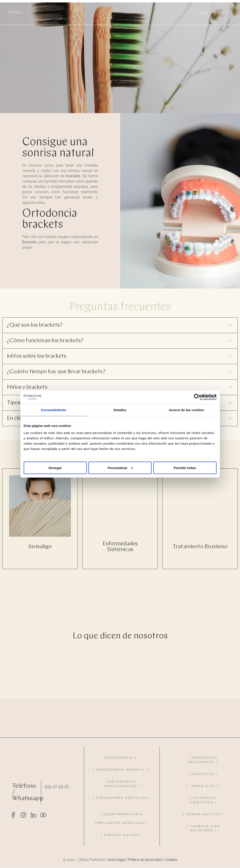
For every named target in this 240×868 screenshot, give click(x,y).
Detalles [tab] (120, 410)
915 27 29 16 (57, 787)
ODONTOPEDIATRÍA (123, 814)
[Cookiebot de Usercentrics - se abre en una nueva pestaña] (197, 397)
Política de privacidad (145, 860)
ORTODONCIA (119, 758)
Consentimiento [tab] (54, 410)
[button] (120, 325)
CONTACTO (203, 774)
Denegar (55, 468)
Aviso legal (116, 860)
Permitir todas (185, 468)
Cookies (171, 860)
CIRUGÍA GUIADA (122, 835)
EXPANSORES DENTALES (122, 798)
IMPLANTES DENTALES (120, 823)
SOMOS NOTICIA (203, 814)
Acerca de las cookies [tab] (186, 410)
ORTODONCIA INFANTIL (121, 770)
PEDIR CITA (204, 786)
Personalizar (120, 468)
